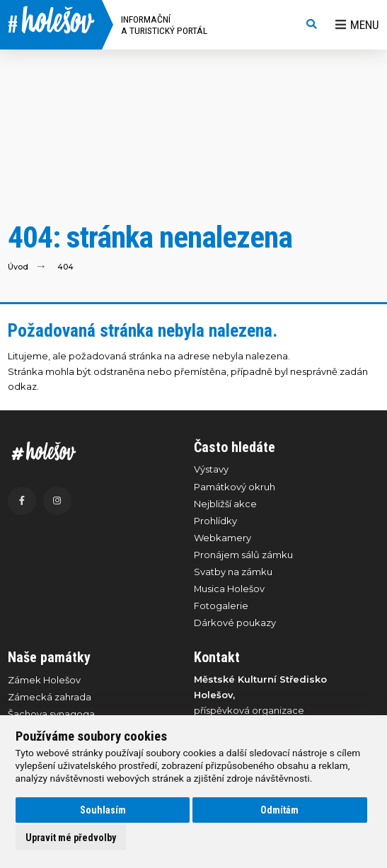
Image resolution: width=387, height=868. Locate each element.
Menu (357, 25)
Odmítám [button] (279, 810)
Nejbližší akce (225, 504)
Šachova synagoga (51, 714)
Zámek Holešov (44, 680)
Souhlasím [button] (103, 810)
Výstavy (211, 469)
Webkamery (223, 538)
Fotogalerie (221, 606)
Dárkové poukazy (235, 623)
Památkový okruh (235, 487)
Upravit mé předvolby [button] (71, 838)
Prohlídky (215, 521)
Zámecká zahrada (50, 697)
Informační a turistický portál (164, 25)
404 (65, 266)
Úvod (18, 266)
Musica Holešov (229, 589)
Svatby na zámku (233, 572)
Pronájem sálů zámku (243, 555)
